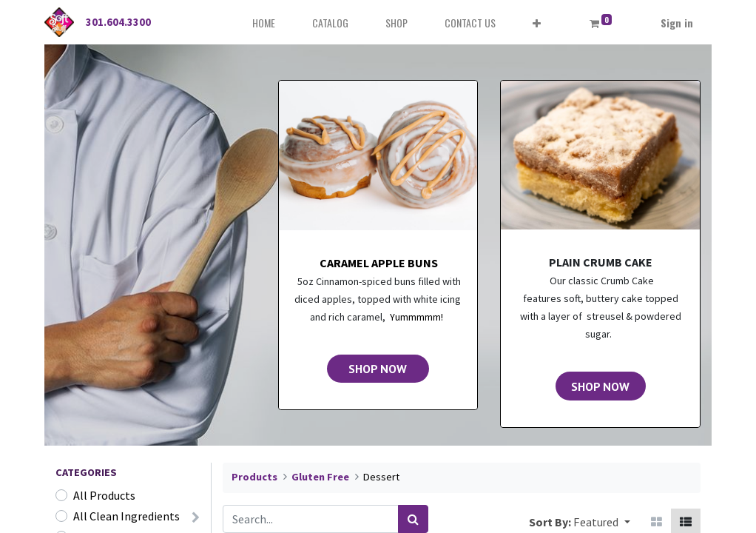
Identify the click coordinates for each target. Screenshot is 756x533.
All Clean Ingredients (126, 516)
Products (254, 477)
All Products (104, 495)
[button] (537, 23)
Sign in (677, 23)
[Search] (413, 519)
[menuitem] (264, 23)
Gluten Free (320, 477)
